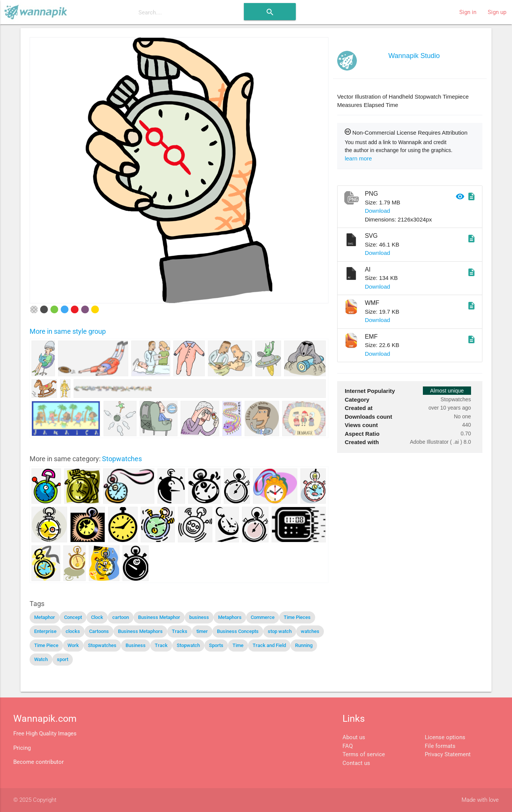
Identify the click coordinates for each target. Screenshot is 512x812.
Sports (216, 645)
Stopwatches (122, 459)
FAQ (348, 746)
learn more (358, 158)
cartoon (121, 617)
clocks (73, 631)
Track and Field (269, 645)
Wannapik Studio (414, 56)
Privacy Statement (448, 754)
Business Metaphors (140, 631)
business (199, 617)
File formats (440, 746)
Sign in (468, 12)
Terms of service (364, 754)
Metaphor (45, 617)
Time (238, 645)
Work (73, 645)
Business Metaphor (159, 617)
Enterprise (45, 631)
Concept (73, 617)
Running (304, 645)
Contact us (356, 763)
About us (354, 737)
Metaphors (230, 617)
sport (63, 659)
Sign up (497, 12)
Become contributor (38, 762)
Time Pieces (297, 617)
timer (202, 631)
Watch (41, 659)
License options (445, 737)
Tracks (180, 631)
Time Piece (46, 645)
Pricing (22, 748)
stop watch (280, 631)
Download (378, 211)
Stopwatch (188, 645)
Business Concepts (238, 631)
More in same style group (68, 331)
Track (161, 645)
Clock (97, 617)
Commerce (263, 617)
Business (136, 645)
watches (310, 631)
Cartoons (99, 631)
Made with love (480, 800)
